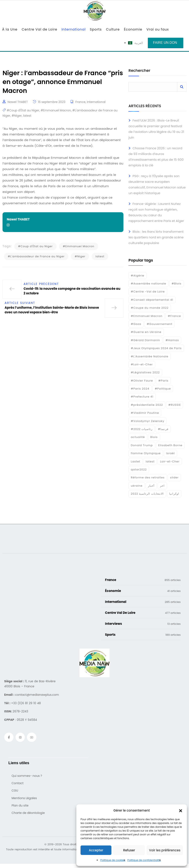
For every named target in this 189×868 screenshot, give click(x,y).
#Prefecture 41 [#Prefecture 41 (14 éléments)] (142, 397)
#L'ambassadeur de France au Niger (36, 256)
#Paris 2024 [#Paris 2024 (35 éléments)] (140, 389)
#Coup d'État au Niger (23, 110)
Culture (113, 29)
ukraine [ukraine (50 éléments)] (137, 486)
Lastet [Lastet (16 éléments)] (135, 461)
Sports (96, 29)
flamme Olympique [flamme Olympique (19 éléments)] (146, 453)
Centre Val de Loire (39, 29)
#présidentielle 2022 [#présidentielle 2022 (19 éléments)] (147, 405)
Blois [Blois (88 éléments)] (154, 437)
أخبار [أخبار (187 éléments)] (151, 486)
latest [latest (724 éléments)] (150, 461)
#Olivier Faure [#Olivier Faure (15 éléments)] (142, 381)
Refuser (129, 850)
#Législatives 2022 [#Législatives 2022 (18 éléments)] (145, 372)
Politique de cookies (113, 860)
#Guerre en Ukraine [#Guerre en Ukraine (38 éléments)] (146, 332)
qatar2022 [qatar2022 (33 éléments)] (139, 469)
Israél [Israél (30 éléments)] (170, 453)
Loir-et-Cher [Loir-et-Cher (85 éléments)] (170, 461)
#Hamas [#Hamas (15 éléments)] (172, 340)
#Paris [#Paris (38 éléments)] (163, 381)
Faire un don (165, 43)
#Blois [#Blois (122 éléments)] (176, 284)
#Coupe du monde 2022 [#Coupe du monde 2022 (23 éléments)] (150, 308)
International (73, 29)
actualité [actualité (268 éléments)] (138, 437)
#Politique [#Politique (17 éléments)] (163, 389)
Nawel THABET (18, 102)
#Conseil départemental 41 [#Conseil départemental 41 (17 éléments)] (152, 300)
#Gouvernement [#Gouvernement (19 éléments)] (160, 324)
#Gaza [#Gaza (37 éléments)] (136, 324)
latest (27, 116)
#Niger (17, 116)
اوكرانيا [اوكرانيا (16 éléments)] (174, 494)
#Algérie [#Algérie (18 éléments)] (137, 276)
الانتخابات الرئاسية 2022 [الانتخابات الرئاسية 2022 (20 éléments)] (147, 494)
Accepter (96, 850)
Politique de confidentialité (144, 860)
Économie (133, 29)
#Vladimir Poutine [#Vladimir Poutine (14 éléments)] (145, 413)
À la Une (10, 29)
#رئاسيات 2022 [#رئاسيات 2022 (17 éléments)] (142, 429)
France (80, 102)
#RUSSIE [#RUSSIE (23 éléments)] (175, 405)
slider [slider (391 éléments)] (174, 477)
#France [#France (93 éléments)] (174, 316)
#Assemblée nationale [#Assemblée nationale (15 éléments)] (148, 284)
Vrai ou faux (158, 29)
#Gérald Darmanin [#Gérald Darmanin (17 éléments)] (145, 340)
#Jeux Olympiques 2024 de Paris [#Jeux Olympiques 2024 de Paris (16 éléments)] (156, 348)
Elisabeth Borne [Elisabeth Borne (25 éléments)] (170, 445)
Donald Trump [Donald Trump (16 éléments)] (142, 445)
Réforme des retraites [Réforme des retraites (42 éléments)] (148, 477)
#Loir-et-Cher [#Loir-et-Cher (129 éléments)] (142, 364)
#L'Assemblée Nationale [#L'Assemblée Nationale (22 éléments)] (150, 356)
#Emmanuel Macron (56, 110)
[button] (181, 811)
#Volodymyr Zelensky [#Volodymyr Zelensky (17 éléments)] (147, 421)
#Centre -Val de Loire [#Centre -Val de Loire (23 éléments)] (148, 292)
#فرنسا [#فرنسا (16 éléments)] (163, 429)
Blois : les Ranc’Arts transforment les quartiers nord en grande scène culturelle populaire (156, 237)
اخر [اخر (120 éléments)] (162, 486)
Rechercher (139, 71)
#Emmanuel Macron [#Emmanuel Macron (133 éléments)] (147, 316)
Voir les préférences (165, 850)
